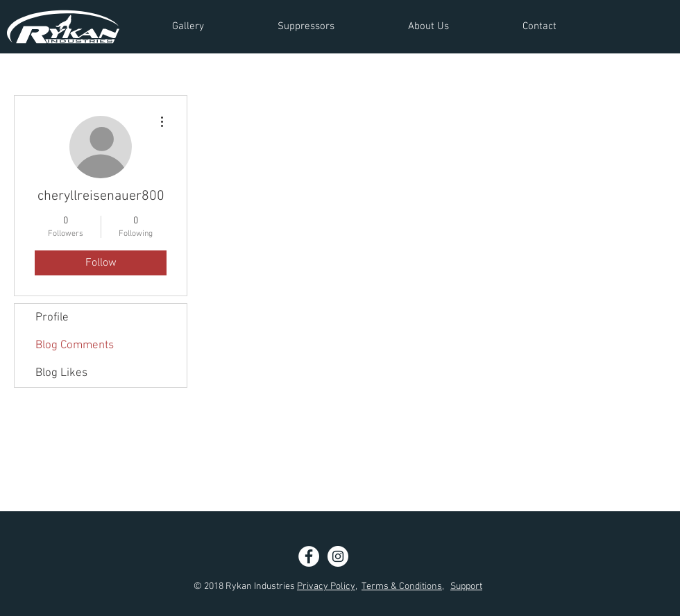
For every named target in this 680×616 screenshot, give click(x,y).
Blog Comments (75, 345)
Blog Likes (61, 373)
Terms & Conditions (402, 587)
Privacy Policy (326, 587)
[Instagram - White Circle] (338, 556)
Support (466, 587)
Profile (52, 318)
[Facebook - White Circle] (309, 556)
